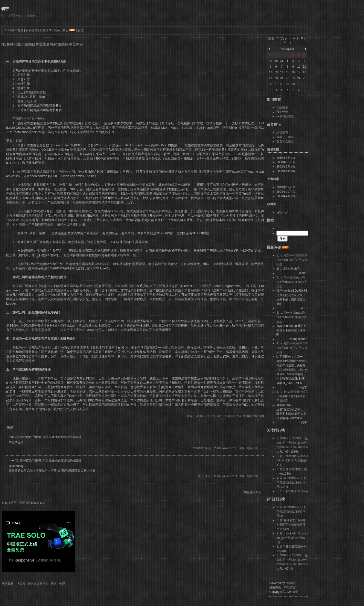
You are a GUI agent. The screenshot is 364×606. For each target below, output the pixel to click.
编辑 (249, 416)
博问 (54, 584)
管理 (81, 30)
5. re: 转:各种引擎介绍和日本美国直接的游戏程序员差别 (292, 396)
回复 (242, 448)
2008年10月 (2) (286, 162)
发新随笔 (31, 30)
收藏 (255, 416)
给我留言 (282, 133)
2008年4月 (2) (286, 196)
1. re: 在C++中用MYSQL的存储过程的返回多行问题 (292, 260)
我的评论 (282, 112)
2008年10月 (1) (286, 192)
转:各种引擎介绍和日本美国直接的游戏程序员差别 (42, 44)
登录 (22, 503)
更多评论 (252, 448)
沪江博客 (290, 587)
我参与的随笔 (285, 116)
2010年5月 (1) (286, 158)
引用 (261, 416)
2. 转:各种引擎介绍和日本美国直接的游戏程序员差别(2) (292, 525)
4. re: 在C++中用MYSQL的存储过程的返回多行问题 (292, 348)
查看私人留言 (285, 141)
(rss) (285, 213)
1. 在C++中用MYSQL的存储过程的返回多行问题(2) (292, 511)
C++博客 (9, 30)
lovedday (198, 448)
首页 (20, 30)
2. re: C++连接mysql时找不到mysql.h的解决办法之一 (292, 282)
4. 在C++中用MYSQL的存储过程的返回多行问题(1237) (292, 482)
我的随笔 (282, 107)
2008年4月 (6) (286, 171)
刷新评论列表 (253, 492)
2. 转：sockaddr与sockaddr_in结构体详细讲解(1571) (292, 460)
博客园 (21, 584)
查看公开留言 (285, 137)
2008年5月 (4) (286, 167)
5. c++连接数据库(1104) (292, 491)
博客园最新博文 (38, 584)
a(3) (279, 213)
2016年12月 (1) (286, 187)
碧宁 (5, 9)
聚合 (65, 30)
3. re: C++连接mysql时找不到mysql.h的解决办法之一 (292, 317)
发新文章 (46, 30)
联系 (57, 30)
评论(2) (241, 416)
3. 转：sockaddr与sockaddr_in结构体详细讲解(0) (292, 538)
